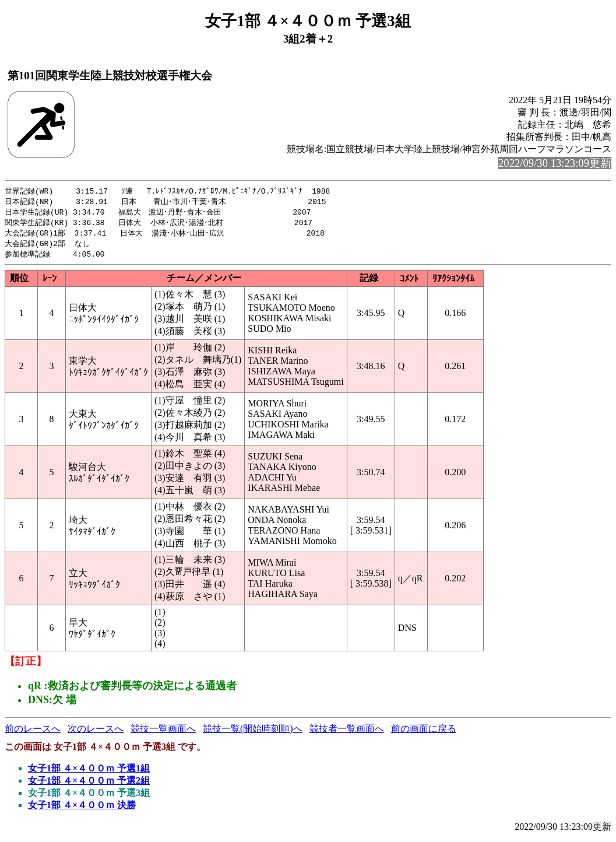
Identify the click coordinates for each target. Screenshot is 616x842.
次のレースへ (96, 733)
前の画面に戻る (424, 733)
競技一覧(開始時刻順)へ (253, 733)
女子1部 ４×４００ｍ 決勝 (82, 809)
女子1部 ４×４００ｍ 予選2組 (89, 785)
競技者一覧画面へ (347, 733)
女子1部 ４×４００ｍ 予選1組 (89, 772)
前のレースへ (33, 733)
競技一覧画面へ (163, 733)
